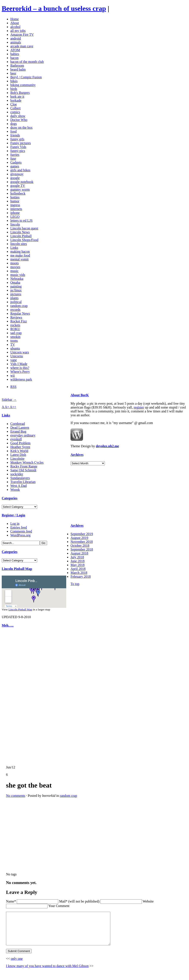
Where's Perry (20, 372)
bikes (14, 81)
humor (15, 201)
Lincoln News (20, 232)
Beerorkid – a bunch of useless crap (54, 8)
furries (15, 155)
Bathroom (17, 66)
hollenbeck (18, 193)
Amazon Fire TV (22, 35)
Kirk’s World (19, 451)
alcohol (15, 27)
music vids (18, 275)
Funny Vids (18, 147)
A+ (7, 407)
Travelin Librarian (23, 482)
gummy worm (20, 190)
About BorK (80, 395)
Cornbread (18, 424)
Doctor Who (19, 120)
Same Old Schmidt (23, 470)
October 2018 (80, 546)
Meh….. (8, 625)
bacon (14, 58)
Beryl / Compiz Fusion (26, 77)
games (15, 166)
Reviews (16, 317)
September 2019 (82, 534)
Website (148, 901)
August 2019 (79, 538)
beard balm (18, 69)
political (16, 302)
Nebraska (17, 279)
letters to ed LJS (22, 221)
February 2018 (81, 577)
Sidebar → (9, 400)
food (13, 131)
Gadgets (16, 162)
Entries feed (19, 527)
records (15, 310)
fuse (13, 159)
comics (15, 112)
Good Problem (20, 443)
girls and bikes (20, 170)
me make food (20, 255)
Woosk (15, 490)
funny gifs (17, 139)
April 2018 (78, 569)
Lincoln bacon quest (24, 228)
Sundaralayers (20, 478)
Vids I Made (19, 364)
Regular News (20, 314)
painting (16, 286)
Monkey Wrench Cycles (27, 462)
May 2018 (78, 565)
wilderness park (21, 379)
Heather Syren (20, 447)
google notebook (22, 182)
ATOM (15, 50)
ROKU (15, 329)
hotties (15, 197)
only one (17, 965)
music (14, 271)
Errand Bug (18, 431)
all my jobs (18, 31)
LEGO (15, 217)
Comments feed (21, 531)
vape (14, 360)
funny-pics (18, 151)
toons (14, 341)
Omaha (15, 283)
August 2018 (79, 553)
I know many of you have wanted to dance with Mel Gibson (47, 972)
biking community (23, 85)
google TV (18, 186)
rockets (15, 325)
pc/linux (16, 290)
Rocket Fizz (19, 321)
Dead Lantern (20, 428)
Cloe (14, 104)
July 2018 (77, 557)
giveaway (17, 174)
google (15, 178)
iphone (15, 213)
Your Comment (59, 906)
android (16, 38)
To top (75, 584)
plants (14, 298)
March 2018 (79, 573)
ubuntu (15, 348)
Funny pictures (21, 143)
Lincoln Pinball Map (17, 569)
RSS (13, 387)
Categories (10, 498)
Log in (15, 524)
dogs (14, 124)
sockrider (17, 474)
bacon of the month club (27, 62)
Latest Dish (18, 455)
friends (15, 135)
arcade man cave (22, 46)
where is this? (20, 368)
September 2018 (82, 549)
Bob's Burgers (20, 93)
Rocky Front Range (24, 466)
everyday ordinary (23, 435)
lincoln (15, 224)
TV (13, 344)
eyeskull (16, 439)
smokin (15, 337)
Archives (77, 455)
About (15, 23)
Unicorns (17, 356)
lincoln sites (19, 244)
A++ (13, 407)
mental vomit (19, 259)
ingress (15, 205)
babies (15, 54)
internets (16, 209)
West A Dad (18, 486)
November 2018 (82, 542)
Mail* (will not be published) (80, 901)
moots (15, 263)
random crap (19, 306)
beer (13, 73)
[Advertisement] (15, 697)
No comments (16, 796)
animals (16, 42)
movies (15, 267)
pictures (16, 294)
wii (12, 375)
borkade (16, 100)
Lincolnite (17, 459)
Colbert (15, 108)
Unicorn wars (20, 352)
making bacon (20, 252)
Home (15, 19)
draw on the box (22, 128)
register (139, 407)
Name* (11, 901)
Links (14, 248)
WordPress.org (20, 535)
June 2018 (78, 561)
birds (14, 89)
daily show (18, 116)
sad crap (16, 333)
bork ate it (17, 97)
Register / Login (13, 515)
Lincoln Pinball (21, 236)
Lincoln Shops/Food (24, 240)
